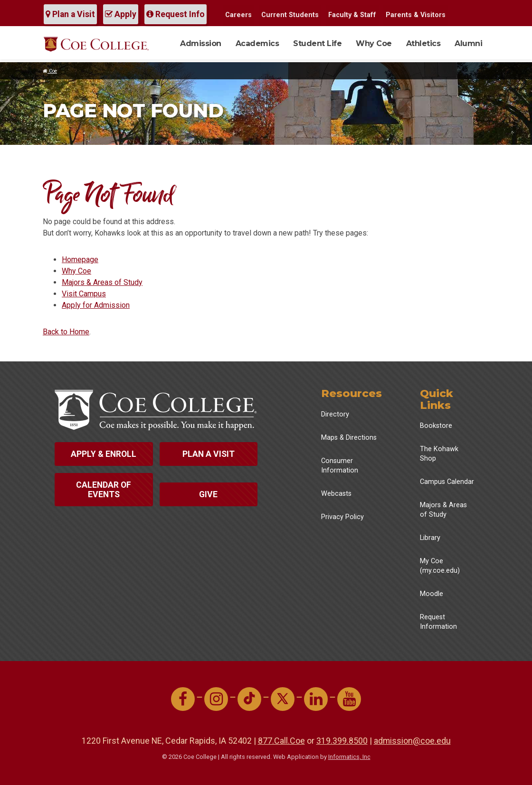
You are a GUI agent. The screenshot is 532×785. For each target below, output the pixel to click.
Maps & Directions (349, 438)
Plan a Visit (70, 14)
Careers (238, 15)
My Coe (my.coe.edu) (440, 566)
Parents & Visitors (416, 15)
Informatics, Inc (349, 757)
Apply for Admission (96, 305)
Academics (257, 43)
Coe (50, 71)
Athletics (423, 43)
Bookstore (436, 426)
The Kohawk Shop (439, 454)
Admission (201, 43)
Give (208, 494)
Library (430, 538)
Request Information (438, 622)
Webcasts (336, 494)
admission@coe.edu (412, 741)
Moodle (432, 594)
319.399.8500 (342, 741)
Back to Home (66, 332)
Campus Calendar (447, 482)
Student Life (317, 43)
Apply (121, 14)
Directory (335, 414)
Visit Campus (84, 294)
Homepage (80, 260)
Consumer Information (340, 466)
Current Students (290, 15)
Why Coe (374, 43)
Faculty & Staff (352, 15)
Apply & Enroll (104, 454)
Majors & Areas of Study (102, 282)
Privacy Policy (342, 517)
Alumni (468, 43)
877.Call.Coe (281, 741)
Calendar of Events (104, 490)
